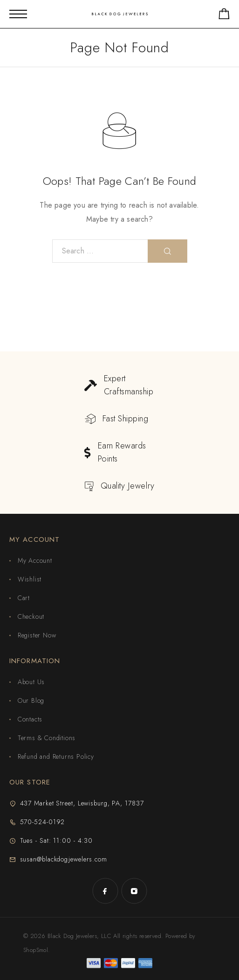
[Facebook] (105, 891)
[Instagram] (134, 891)
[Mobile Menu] (18, 14)
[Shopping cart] (224, 16)
